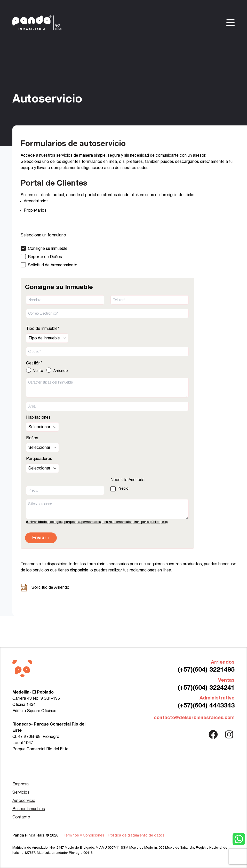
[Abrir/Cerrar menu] (230, 23)
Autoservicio (24, 801)
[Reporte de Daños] (49, 257)
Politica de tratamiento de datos (136, 836)
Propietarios (35, 211)
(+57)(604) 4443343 (206, 706)
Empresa (21, 784)
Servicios (21, 793)
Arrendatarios (36, 201)
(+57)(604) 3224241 (206, 688)
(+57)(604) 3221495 (206, 670)
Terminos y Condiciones (84, 836)
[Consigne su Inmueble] (49, 248)
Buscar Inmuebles (29, 809)
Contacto (21, 817)
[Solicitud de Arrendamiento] (49, 265)
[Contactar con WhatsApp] (239, 839)
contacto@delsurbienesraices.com (194, 718)
